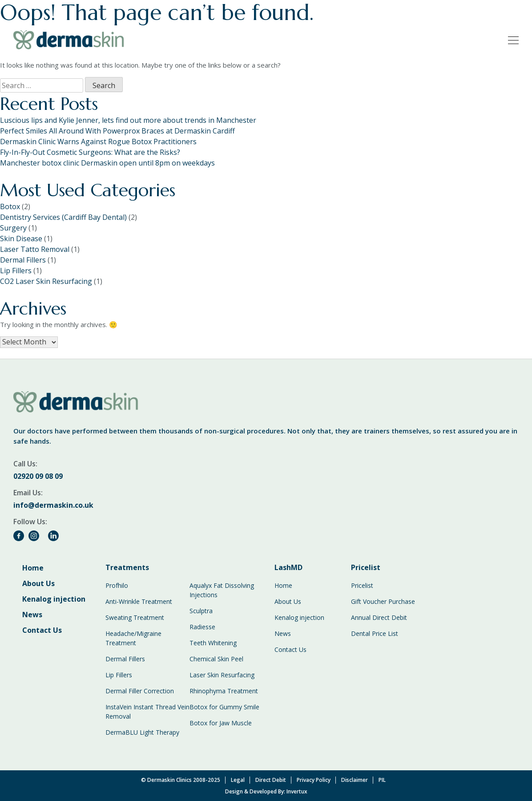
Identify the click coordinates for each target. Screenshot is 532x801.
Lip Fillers (16, 271)
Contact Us (42, 630)
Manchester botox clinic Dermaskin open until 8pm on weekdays (107, 163)
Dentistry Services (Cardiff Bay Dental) (63, 217)
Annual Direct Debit (379, 617)
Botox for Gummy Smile (224, 707)
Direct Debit (271, 780)
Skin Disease (21, 239)
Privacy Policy (314, 780)
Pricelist (362, 585)
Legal (238, 780)
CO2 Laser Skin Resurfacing (46, 281)
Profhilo (117, 585)
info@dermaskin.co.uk (53, 505)
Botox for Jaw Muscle (221, 723)
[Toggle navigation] (511, 40)
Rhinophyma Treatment (224, 691)
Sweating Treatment (135, 617)
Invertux (297, 791)
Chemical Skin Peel (216, 659)
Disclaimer (355, 780)
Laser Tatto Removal (35, 249)
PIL (382, 780)
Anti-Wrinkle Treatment (139, 601)
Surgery (13, 228)
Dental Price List (375, 633)
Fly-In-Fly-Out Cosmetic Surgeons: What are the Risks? (90, 152)
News (32, 615)
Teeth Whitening (213, 643)
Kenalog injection (54, 599)
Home (33, 568)
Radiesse (202, 627)
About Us (38, 583)
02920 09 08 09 (38, 476)
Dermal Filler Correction (140, 691)
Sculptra (201, 611)
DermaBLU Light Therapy (142, 732)
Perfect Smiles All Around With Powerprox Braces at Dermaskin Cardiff (117, 131)
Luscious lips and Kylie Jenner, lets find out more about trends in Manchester (128, 120)
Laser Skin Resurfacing (222, 675)
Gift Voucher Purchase (383, 601)
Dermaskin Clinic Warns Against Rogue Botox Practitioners (98, 142)
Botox (10, 206)
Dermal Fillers (23, 260)
